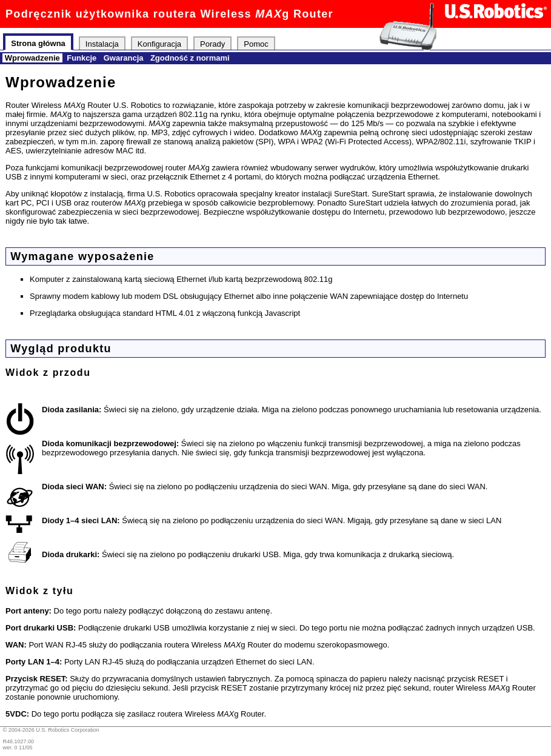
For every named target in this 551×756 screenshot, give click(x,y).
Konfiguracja (159, 43)
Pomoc (256, 43)
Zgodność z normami (190, 58)
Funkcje (82, 58)
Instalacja (102, 43)
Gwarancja (124, 58)
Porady (212, 43)
